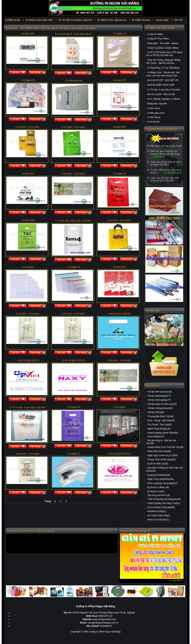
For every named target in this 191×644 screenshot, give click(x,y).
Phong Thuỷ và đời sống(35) (162, 460)
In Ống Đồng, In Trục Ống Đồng (163, 68)
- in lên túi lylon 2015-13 (73, 360)
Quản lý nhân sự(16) (158, 464)
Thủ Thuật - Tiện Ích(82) (160, 425)
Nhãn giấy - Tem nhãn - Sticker (163, 43)
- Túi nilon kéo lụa (73, 81)
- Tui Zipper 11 (73, 454)
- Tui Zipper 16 (73, 267)
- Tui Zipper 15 (119, 34)
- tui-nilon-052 (119, 80)
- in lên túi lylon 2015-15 (119, 314)
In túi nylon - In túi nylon (28, 127)
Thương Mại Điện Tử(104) (161, 416)
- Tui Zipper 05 (73, 407)
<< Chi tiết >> (176, 581)
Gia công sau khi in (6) (159, 495)
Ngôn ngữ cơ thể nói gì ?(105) (163, 455)
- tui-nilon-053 (28, 34)
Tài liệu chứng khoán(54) (160, 408)
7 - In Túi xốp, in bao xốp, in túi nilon (73, 221)
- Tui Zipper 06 (119, 174)
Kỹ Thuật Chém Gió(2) (159, 516)
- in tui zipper (28, 267)
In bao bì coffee (155, 34)
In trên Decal (154, 117)
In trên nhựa (154, 108)
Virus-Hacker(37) (156, 437)
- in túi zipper (119, 407)
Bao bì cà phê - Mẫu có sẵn (161, 94)
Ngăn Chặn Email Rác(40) (161, 479)
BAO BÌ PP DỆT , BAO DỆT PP (163, 80)
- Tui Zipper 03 (28, 80)
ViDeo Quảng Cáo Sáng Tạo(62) (164, 503)
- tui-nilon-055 (28, 220)
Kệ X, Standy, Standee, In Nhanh (164, 99)
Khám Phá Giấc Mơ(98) (159, 451)
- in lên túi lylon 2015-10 (119, 454)
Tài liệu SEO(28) (156, 412)
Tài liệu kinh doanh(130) (160, 392)
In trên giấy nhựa (156, 113)
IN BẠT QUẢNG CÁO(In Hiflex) (163, 48)
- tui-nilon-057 (119, 267)
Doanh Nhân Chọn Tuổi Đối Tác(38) (165, 447)
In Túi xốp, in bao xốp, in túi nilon (164, 90)
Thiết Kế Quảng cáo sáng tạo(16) (164, 499)
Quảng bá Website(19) (159, 475)
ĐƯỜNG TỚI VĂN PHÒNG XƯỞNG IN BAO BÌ (31, 531)
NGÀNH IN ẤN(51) (157, 511)
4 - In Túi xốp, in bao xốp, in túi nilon (28, 407)
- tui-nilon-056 (119, 127)
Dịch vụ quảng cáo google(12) (163, 483)
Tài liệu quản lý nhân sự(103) (162, 404)
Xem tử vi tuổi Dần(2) (158, 520)
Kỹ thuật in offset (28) (158, 487)
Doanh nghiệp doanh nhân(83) (163, 433)
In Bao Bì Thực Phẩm (158, 39)
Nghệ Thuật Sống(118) (159, 429)
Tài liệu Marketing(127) (159, 396)
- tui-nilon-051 (28, 174)
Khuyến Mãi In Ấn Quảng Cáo (135, 531)
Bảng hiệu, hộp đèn (157, 104)
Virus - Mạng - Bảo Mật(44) (161, 420)
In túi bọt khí (154, 122)
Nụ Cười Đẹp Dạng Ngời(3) (161, 507)
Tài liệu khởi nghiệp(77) (159, 400)
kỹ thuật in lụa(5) (156, 491)
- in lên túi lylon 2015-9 (28, 360)
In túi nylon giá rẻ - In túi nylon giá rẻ (73, 34)
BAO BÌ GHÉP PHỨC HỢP (161, 85)
